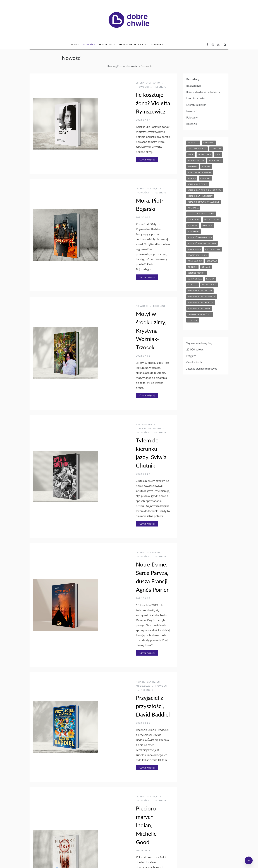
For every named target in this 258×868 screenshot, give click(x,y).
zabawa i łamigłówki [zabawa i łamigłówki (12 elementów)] (200, 314)
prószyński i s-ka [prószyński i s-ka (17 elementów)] (197, 255)
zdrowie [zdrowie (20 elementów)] (193, 320)
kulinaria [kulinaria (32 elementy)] (193, 208)
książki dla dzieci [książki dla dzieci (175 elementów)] (198, 184)
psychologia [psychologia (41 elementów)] (195, 261)
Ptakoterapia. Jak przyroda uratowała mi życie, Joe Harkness (128, 754)
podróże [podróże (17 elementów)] (193, 226)
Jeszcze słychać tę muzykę (202, 369)
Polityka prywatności (184, 859)
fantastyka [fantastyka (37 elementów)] (204, 155)
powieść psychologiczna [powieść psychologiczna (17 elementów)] (202, 243)
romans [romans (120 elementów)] (206, 267)
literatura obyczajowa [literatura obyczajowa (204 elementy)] (201, 214)
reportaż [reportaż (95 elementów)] (212, 261)
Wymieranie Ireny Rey (199, 343)
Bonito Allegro (159, 859)
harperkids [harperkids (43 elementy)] (215, 160)
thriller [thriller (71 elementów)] (193, 285)
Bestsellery (107, 45)
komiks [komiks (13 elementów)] (192, 178)
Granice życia (194, 362)
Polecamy (192, 117)
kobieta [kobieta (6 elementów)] (206, 166)
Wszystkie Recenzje (132, 45)
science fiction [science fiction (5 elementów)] (197, 273)
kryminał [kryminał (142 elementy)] (205, 178)
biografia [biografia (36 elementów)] (193, 143)
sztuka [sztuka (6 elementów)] (210, 279)
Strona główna (115, 66)
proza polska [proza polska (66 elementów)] (213, 249)
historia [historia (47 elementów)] (193, 166)
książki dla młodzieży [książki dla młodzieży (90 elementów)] (200, 196)
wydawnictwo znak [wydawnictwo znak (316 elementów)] (199, 308)
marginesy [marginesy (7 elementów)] (194, 220)
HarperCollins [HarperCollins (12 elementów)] (196, 160)
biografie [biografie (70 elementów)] (209, 143)
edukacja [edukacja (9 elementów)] (216, 149)
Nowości (89, 45)
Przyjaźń (191, 356)
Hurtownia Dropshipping (133, 859)
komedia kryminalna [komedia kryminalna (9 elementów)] (200, 172)
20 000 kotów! (195, 349)
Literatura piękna (108, 161)
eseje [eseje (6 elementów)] (191, 155)
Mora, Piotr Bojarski (120, 169)
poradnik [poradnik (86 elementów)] (207, 226)
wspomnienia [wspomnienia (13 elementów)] (209, 285)
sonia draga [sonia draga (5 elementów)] (195, 279)
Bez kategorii (194, 86)
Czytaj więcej (107, 132)
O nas (75, 45)
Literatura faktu (108, 83)
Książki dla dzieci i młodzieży (117, 485)
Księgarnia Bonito (104, 859)
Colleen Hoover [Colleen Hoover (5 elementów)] (197, 149)
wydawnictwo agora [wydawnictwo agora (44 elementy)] (200, 291)
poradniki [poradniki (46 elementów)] (193, 231)
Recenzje (149, 83)
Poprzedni (81, 829)
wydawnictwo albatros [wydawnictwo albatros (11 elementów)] (202, 297)
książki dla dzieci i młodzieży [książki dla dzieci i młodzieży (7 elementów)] (205, 190)
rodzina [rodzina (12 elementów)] (192, 267)
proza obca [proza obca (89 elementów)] (194, 249)
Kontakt (157, 45)
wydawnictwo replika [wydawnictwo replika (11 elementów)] (201, 302)
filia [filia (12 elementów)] (218, 155)
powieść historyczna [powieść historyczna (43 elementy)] (200, 237)
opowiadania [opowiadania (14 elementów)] (212, 220)
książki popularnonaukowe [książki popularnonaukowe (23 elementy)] (204, 202)
